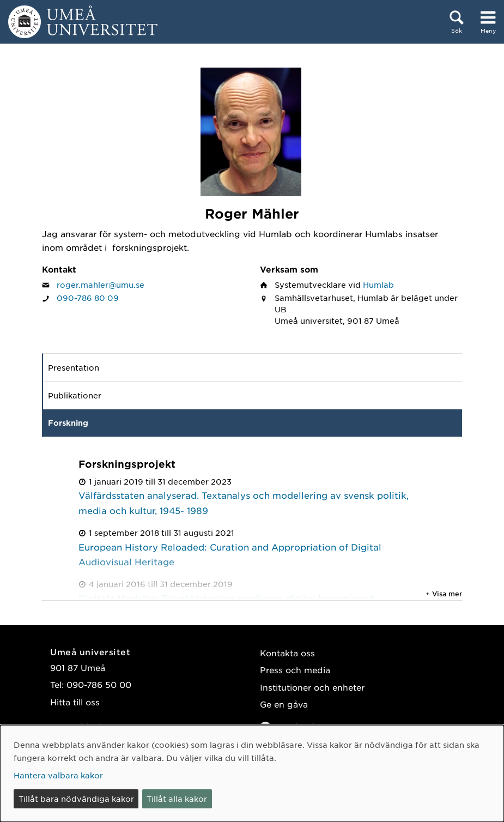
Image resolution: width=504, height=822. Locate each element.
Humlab (378, 285)
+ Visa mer (444, 594)
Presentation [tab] (74, 367)
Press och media (295, 670)
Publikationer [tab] (75, 395)
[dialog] (252, 773)
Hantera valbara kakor (58, 775)
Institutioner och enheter (312, 687)
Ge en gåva (284, 704)
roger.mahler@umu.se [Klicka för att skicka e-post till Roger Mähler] (101, 285)
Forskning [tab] (68, 423)
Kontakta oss (287, 653)
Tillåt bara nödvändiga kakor (76, 799)
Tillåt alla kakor (177, 799)
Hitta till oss (75, 702)
